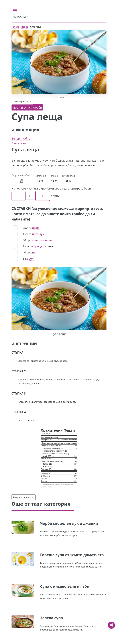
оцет (34, 252)
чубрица (36, 246)
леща (36, 228)
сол (31, 258)
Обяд (27, 138)
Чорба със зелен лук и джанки (69, 523)
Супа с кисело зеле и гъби (65, 586)
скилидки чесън (41, 240)
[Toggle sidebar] (15, 9)
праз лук (38, 234)
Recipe (25, 27)
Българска (19, 143)
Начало (15, 27)
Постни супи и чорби (28, 107)
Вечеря (17, 138)
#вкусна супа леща (24, 497)
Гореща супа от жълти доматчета (72, 555)
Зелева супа (51, 618)
